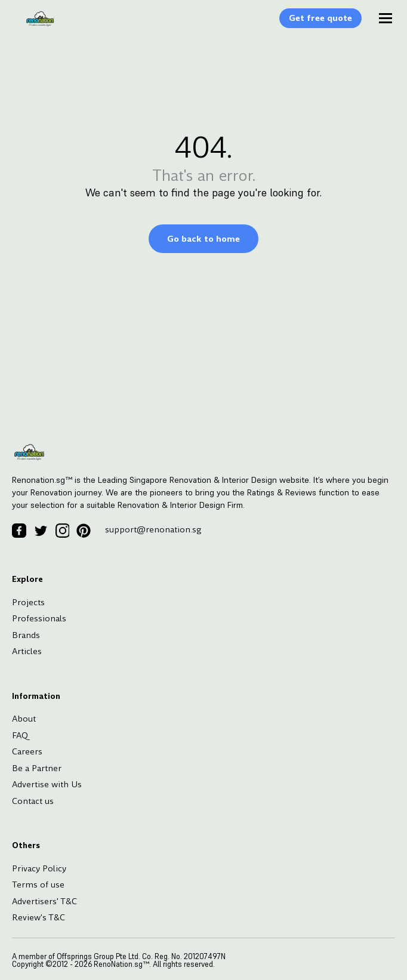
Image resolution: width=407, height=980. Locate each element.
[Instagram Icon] (62, 531)
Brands (26, 635)
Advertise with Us (47, 784)
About (24, 719)
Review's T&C (38, 917)
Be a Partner (37, 768)
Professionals (39, 618)
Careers (27, 751)
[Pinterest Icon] (84, 531)
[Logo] (34, 25)
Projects (28, 602)
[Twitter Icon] (41, 531)
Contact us (33, 801)
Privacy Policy (39, 868)
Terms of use (38, 885)
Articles (27, 651)
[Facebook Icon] (19, 531)
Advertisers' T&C (44, 901)
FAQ (20, 735)
